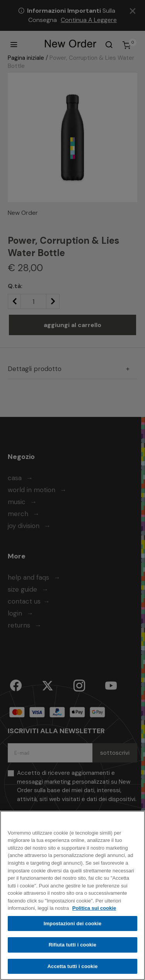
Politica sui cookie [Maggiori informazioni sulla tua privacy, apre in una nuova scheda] (94, 910)
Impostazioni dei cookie (73, 925)
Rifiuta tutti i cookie (72, 946)
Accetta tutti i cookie (73, 968)
